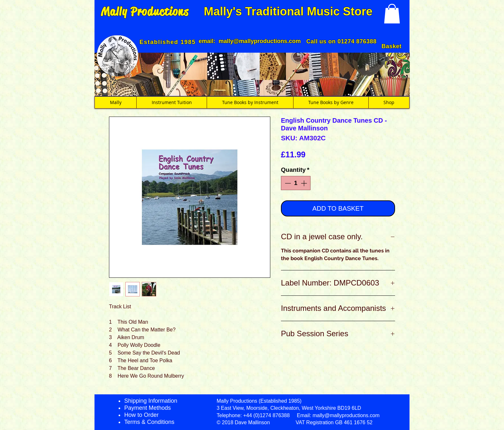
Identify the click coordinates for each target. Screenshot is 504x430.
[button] (392, 14)
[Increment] (305, 183)
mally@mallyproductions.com (260, 41)
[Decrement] (287, 183)
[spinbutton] (296, 183)
